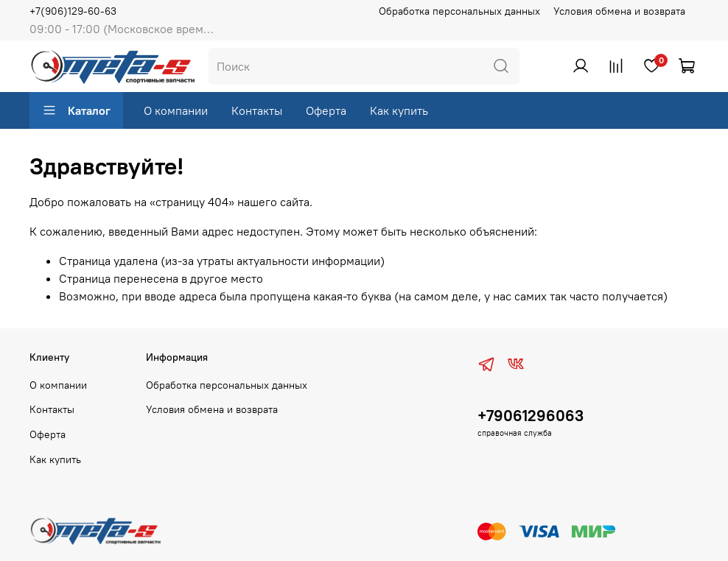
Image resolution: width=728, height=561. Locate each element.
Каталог (76, 110)
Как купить (399, 110)
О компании (176, 110)
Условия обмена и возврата (619, 11)
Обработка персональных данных (459, 11)
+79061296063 (531, 416)
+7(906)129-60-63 (73, 11)
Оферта (326, 110)
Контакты (257, 110)
